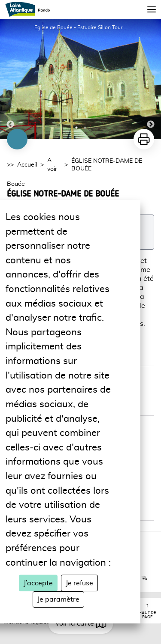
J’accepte (38, 583)
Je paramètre (58, 599)
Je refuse (79, 583)
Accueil (27, 165)
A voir (52, 165)
